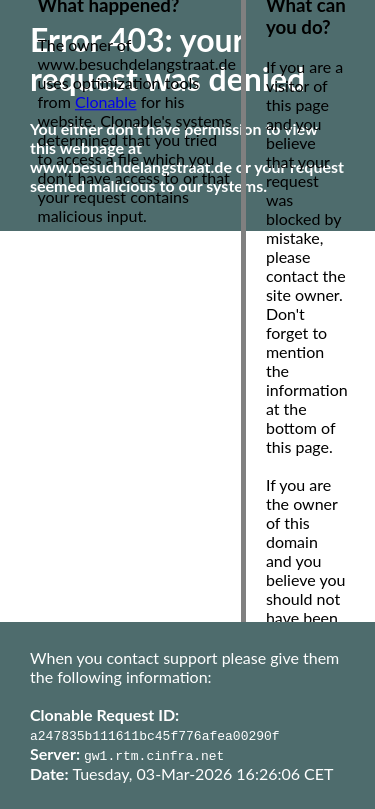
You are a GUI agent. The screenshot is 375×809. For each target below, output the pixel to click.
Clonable (106, 101)
